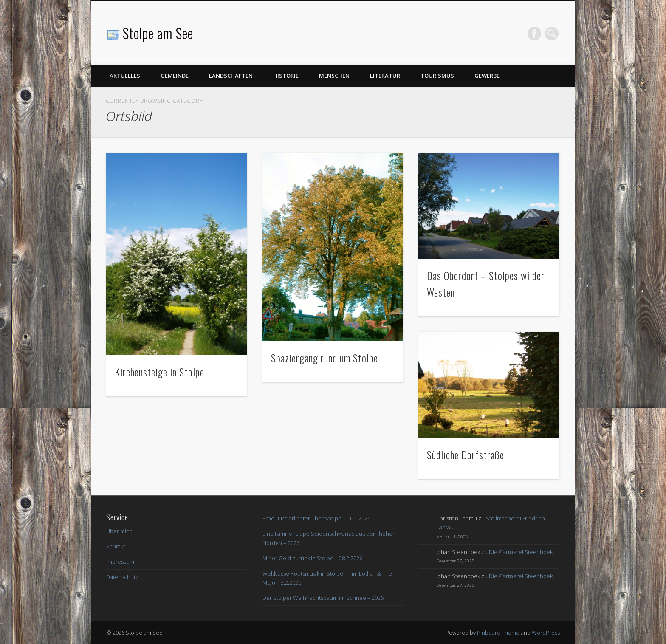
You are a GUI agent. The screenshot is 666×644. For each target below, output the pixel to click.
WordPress (546, 633)
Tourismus (437, 76)
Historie (286, 76)
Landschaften (231, 76)
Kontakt (116, 546)
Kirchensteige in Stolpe (159, 372)
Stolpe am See (158, 33)
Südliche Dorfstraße (466, 455)
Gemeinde (175, 76)
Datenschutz (122, 577)
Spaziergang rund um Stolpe (325, 358)
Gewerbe (487, 76)
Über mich (119, 531)
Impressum (120, 562)
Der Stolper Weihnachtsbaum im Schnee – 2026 (323, 598)
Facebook (534, 34)
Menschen (334, 76)
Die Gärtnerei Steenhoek (521, 552)
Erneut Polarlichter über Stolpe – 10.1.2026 (316, 518)
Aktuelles (125, 76)
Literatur (385, 76)
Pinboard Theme (498, 633)
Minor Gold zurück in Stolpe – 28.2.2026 (312, 558)
